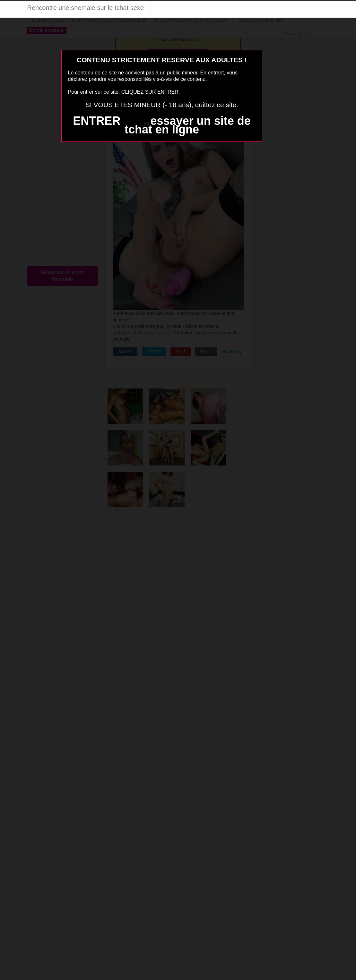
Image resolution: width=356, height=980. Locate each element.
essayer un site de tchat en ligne (188, 125)
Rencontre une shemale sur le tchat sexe (86, 8)
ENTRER (97, 121)
